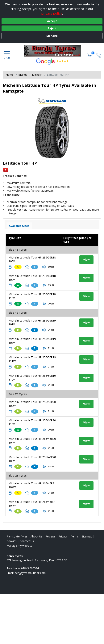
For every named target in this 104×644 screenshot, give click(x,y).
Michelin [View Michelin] (37, 75)
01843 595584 (30, 568)
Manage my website (19, 546)
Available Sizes (19, 226)
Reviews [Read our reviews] (50, 536)
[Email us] (30, 573)
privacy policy (52, 13)
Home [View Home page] (10, 75)
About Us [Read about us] (36, 536)
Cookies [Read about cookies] (12, 541)
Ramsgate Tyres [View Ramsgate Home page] (17, 536)
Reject (52, 28)
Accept (52, 21)
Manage (52, 36)
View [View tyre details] (86, 260)
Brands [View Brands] (23, 75)
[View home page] (54, 51)
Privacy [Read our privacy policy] (63, 536)
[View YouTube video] (6, 170)
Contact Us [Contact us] (27, 541)
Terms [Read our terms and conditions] (75, 536)
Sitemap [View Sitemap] (87, 536)
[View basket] (90, 55)
